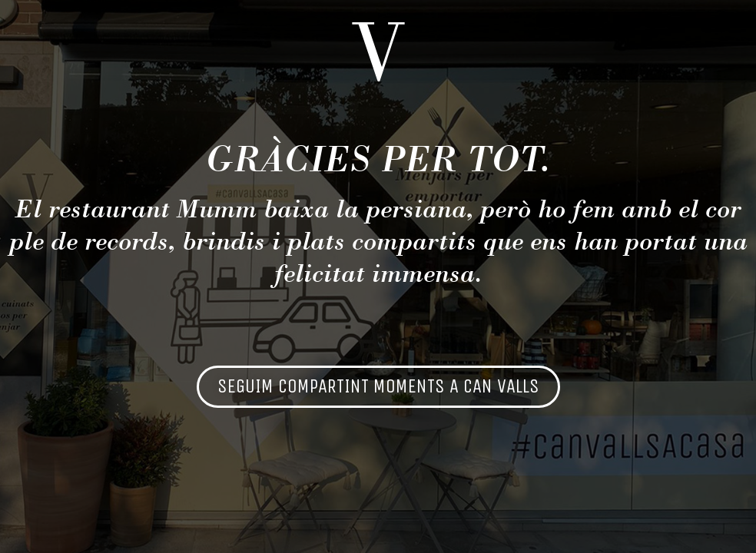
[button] (378, 387)
